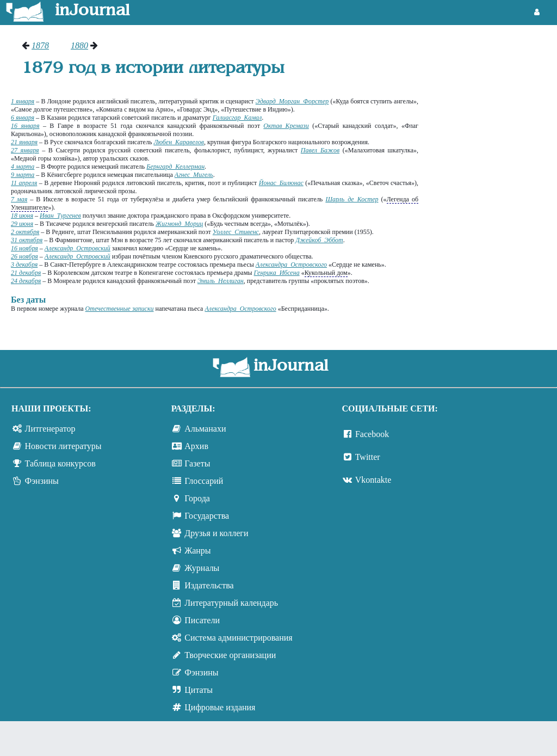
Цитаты (199, 690)
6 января (23, 118)
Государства (207, 516)
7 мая (19, 199)
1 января (23, 101)
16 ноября (24, 248)
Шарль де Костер (352, 199)
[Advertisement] (493, 82)
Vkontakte (373, 480)
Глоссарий (204, 481)
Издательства (209, 585)
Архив (196, 446)
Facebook (372, 434)
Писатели (202, 620)
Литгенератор (50, 429)
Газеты (197, 463)
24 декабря (26, 281)
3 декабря (24, 265)
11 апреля (24, 183)
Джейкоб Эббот (319, 240)
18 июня (22, 216)
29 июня (22, 224)
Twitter (368, 457)
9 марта (23, 175)
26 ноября (24, 256)
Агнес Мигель (194, 175)
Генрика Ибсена (277, 273)
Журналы (202, 568)
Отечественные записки (120, 309)
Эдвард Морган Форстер (292, 101)
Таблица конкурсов (60, 463)
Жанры (197, 551)
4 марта (23, 167)
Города (197, 498)
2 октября (25, 232)
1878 (40, 45)
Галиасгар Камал (237, 118)
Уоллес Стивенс (236, 232)
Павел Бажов (320, 150)
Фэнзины (42, 481)
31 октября (27, 240)
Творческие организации (230, 655)
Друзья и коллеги (216, 533)
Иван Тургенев (60, 216)
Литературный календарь (231, 603)
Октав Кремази (286, 126)
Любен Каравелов (179, 142)
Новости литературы (63, 446)
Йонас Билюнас (281, 183)
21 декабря (26, 273)
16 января (25, 126)
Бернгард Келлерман (175, 167)
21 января (24, 142)
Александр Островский (78, 248)
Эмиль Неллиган (221, 281)
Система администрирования (238, 638)
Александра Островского (291, 265)
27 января (25, 150)
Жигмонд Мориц (179, 224)
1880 (79, 45)
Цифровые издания (220, 707)
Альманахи (205, 429)
